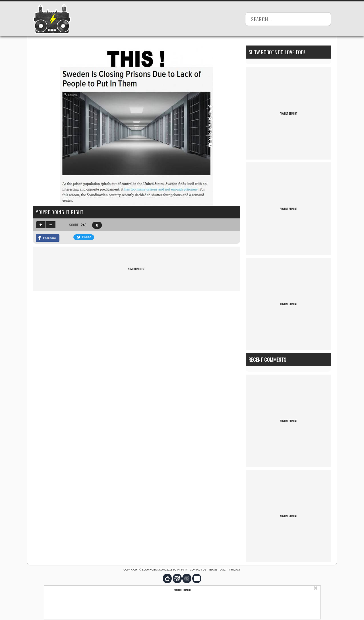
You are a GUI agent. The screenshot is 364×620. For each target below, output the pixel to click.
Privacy (235, 570)
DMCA (224, 570)
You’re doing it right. (60, 212)
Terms (213, 570)
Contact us (198, 570)
